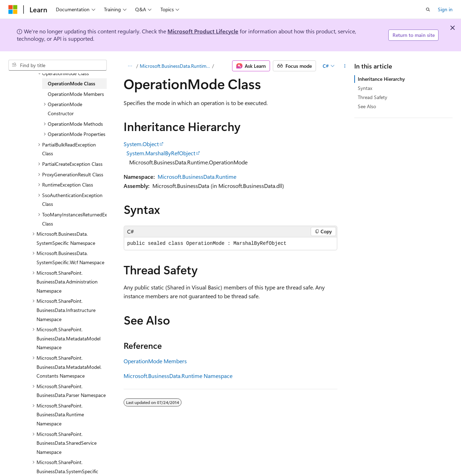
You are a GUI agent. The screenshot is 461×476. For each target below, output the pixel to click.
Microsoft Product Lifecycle (203, 31)
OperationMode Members (155, 361)
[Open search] (428, 9)
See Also (367, 106)
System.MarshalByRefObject (161, 153)
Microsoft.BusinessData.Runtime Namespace (175, 66)
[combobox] (58, 65)
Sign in (445, 9)
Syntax (365, 88)
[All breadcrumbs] (130, 66)
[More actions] (345, 66)
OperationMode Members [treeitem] (76, 94)
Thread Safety (373, 97)
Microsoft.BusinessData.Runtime (197, 177)
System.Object (141, 144)
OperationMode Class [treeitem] (71, 83)
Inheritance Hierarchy (381, 79)
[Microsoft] (13, 9)
